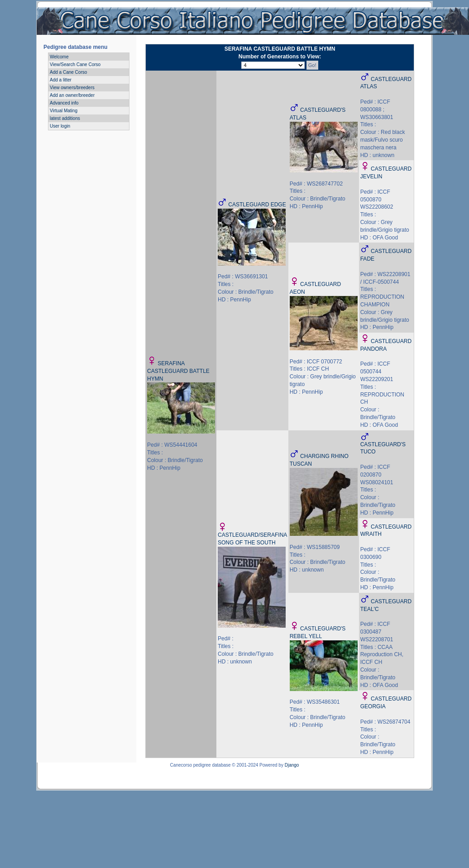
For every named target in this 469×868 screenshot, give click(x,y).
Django (292, 765)
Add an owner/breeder (72, 95)
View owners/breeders (72, 88)
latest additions (65, 118)
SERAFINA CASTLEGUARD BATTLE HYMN (178, 371)
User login (60, 126)
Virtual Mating (64, 111)
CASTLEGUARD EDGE (257, 205)
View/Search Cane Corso (75, 64)
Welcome (59, 57)
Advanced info (64, 103)
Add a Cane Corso (68, 72)
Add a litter (61, 80)
